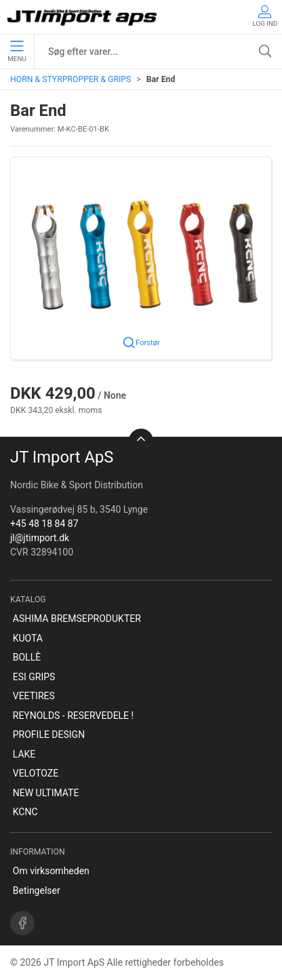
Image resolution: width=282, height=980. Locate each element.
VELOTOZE (36, 773)
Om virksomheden (51, 871)
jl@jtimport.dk (40, 538)
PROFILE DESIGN (49, 734)
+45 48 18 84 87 (44, 524)
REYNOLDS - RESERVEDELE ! (73, 716)
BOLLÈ (27, 657)
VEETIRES (34, 696)
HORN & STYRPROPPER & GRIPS (70, 79)
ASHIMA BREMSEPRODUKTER (77, 619)
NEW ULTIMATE (46, 793)
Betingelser (37, 890)
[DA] (83, 17)
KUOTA (28, 638)
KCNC (25, 812)
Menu (17, 52)
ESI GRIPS (34, 677)
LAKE (24, 754)
